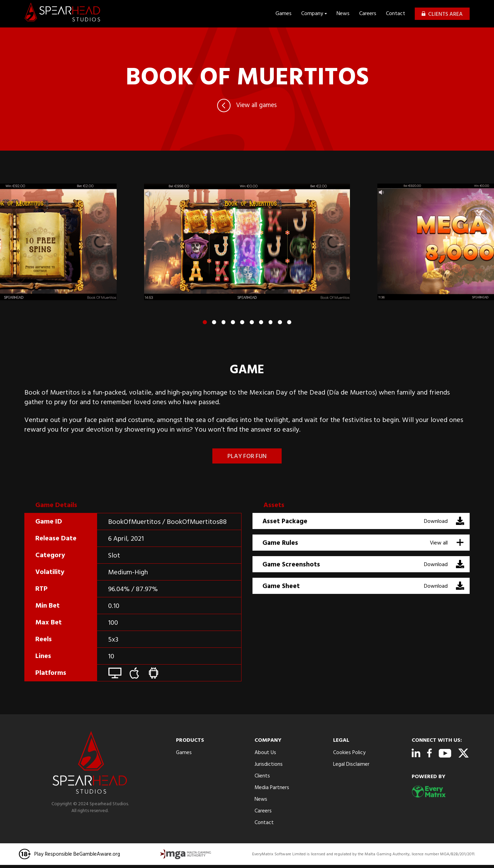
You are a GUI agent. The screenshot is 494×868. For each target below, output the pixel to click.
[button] (204, 322)
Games (284, 14)
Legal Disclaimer (351, 764)
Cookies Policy (350, 753)
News (343, 14)
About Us (266, 753)
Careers (368, 14)
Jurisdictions (269, 764)
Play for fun (247, 456)
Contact (396, 14)
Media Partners (272, 788)
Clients (262, 776)
